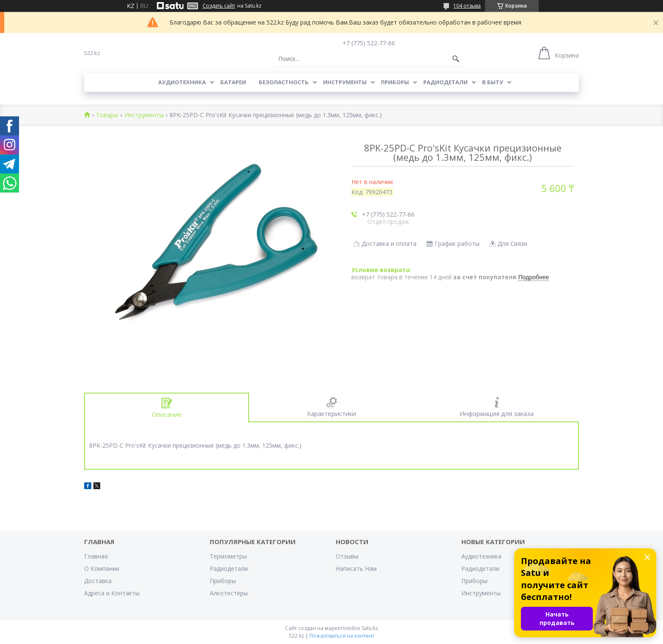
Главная (96, 556)
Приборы (395, 82)
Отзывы (347, 556)
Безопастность (284, 82)
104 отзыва (467, 6)
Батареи (233, 82)
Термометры (228, 556)
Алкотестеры (229, 593)
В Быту (493, 82)
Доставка (98, 581)
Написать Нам (356, 568)
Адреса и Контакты (112, 593)
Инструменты (345, 82)
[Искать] (456, 59)
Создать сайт (219, 6)
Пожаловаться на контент (342, 636)
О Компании (102, 568)
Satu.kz (370, 628)
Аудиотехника (182, 82)
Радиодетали (445, 82)
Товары (107, 115)
